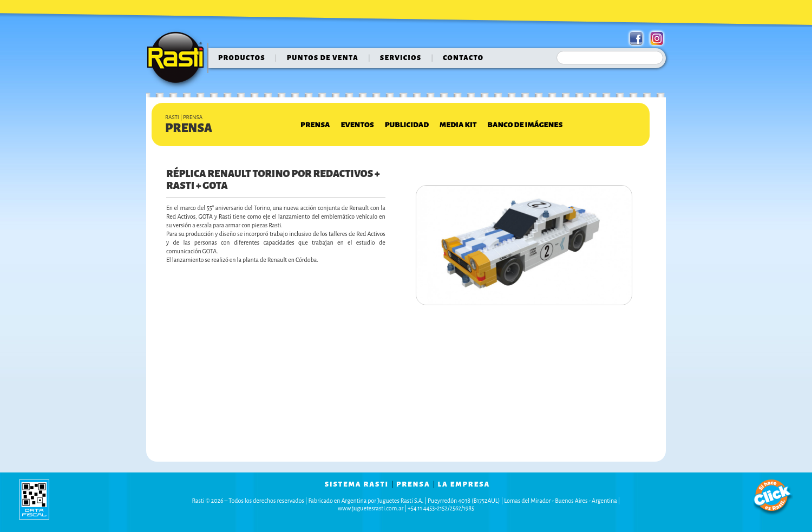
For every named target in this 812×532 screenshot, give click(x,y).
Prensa (315, 125)
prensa (413, 484)
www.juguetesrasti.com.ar (371, 508)
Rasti (179, 60)
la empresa (464, 484)
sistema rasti (357, 484)
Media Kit (458, 125)
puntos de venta (323, 58)
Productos (242, 58)
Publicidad (407, 125)
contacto (463, 58)
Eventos (357, 125)
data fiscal (34, 499)
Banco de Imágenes (525, 125)
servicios (401, 58)
